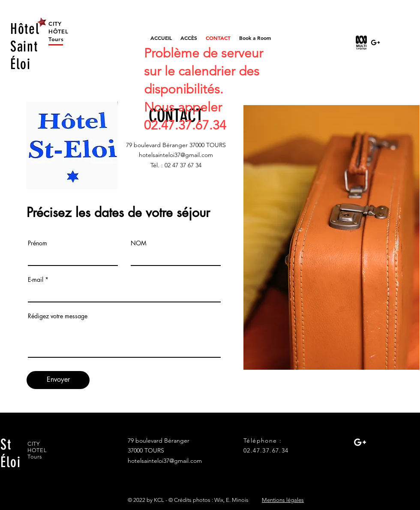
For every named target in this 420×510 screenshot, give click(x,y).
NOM (139, 243)
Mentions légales (283, 500)
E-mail (36, 280)
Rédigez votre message (58, 316)
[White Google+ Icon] (360, 442)
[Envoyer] (58, 380)
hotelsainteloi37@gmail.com (176, 155)
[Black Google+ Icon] (375, 42)
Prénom (37, 243)
